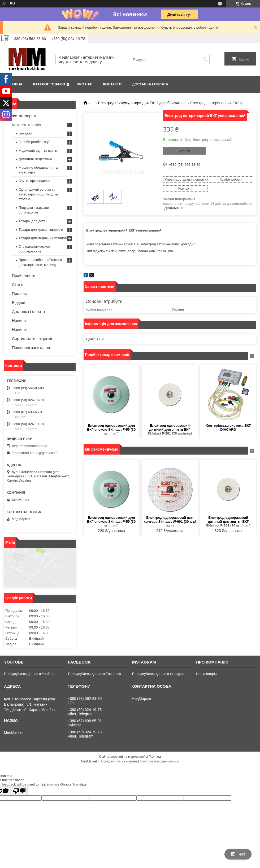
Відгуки (19, 302)
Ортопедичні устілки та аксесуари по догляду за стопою (38, 194)
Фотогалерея (24, 116)
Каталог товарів (49, 84)
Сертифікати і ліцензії (32, 339)
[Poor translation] (19, 791)
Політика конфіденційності (159, 761)
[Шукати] (205, 60)
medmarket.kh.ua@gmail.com (35, 453)
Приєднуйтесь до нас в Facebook (94, 674)
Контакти (112, 84)
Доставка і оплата (150, 84)
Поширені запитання (31, 348)
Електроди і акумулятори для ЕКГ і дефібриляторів (142, 103)
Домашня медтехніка (35, 159)
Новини (19, 320)
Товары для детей (33, 221)
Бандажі (25, 133)
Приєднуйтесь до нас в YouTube (30, 674)
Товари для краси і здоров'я (41, 230)
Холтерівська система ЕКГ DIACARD (228, 428)
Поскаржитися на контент (118, 761)
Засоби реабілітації (34, 142)
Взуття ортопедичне (35, 181)
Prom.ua (155, 757)
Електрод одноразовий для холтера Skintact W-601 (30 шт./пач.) (170, 522)
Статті (18, 284)
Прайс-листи (24, 275)
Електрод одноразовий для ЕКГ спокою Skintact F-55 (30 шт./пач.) (111, 429)
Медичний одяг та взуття (38, 151)
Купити (184, 151)
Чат (238, 854)
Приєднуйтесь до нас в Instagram (159, 674)
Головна (14, 84)
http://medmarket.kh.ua (30, 446)
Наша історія (206, 674)
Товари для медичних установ (43, 238)
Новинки (20, 330)
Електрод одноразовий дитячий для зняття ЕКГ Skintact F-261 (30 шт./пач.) (170, 429)
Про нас (84, 84)
